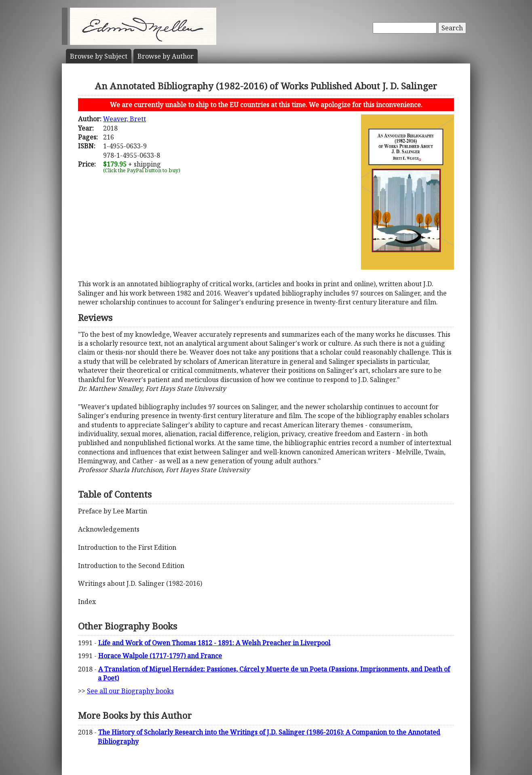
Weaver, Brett (125, 119)
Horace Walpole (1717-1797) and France (160, 656)
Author (166, 56)
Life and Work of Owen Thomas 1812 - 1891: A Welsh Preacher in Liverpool (214, 643)
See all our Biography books (130, 691)
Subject (99, 56)
